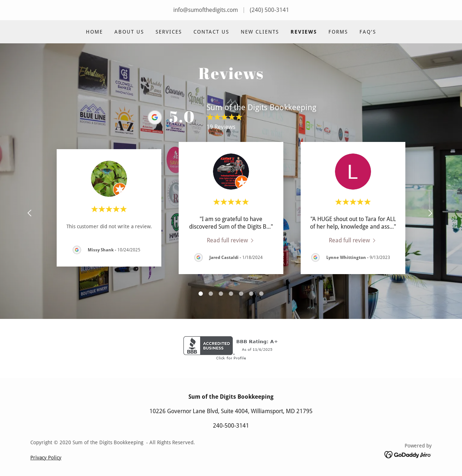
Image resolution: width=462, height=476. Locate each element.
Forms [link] (338, 32)
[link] (231, 240)
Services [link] (169, 32)
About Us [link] (129, 32)
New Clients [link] (260, 32)
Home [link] (94, 32)
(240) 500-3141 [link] (269, 10)
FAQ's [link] (368, 32)
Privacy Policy (46, 458)
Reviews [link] (304, 32)
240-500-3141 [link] (231, 426)
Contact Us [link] (211, 32)
